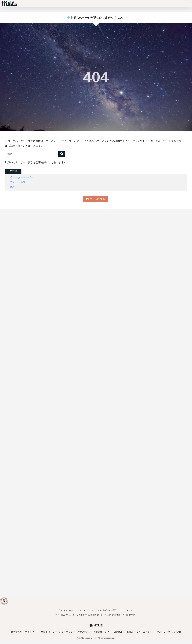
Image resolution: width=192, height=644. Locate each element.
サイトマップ (32, 632)
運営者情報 (17, 632)
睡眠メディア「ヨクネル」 (141, 632)
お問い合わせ (84, 632)
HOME (96, 625)
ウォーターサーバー (22, 177)
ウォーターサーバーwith (169, 632)
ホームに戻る (95, 199)
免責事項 (45, 632)
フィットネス (18, 182)
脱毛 (13, 187)
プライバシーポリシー (64, 632)
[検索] (62, 154)
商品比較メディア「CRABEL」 (109, 632)
